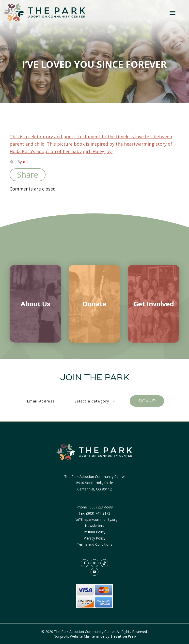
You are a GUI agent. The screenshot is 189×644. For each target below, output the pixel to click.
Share (28, 175)
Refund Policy (94, 532)
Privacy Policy (94, 538)
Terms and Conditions (95, 544)
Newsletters (94, 526)
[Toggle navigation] (173, 13)
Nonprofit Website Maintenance (79, 636)
